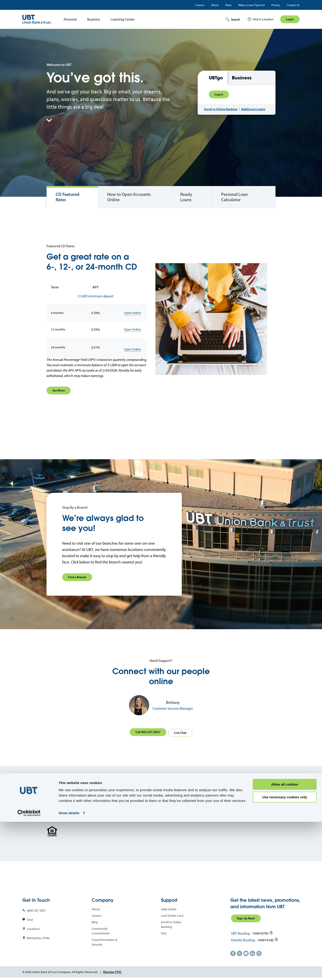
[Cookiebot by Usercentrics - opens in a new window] (29, 971)
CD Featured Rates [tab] (68, 197)
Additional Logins (253, 111)
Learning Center (123, 19)
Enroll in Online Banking (221, 111)
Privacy (276, 5)
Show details (69, 971)
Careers (200, 5)
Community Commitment (101, 929)
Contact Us (293, 5)
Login (290, 19)
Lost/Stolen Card (172, 914)
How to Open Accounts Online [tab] (129, 197)
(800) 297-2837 (36, 909)
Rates (228, 5)
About (215, 5)
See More (59, 390)
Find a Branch (77, 577)
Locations (33, 927)
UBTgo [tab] (216, 76)
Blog (95, 921)
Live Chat (181, 731)
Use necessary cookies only (285, 955)
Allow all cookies (285, 943)
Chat (30, 918)
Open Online (132, 313)
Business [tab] (242, 76)
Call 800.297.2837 (147, 731)
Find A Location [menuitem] (263, 19)
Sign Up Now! (246, 917)
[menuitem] (69, 19)
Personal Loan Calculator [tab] (234, 197)
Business (94, 19)
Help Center (169, 908)
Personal (70, 19)
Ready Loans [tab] (186, 197)
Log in (219, 93)
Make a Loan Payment (252, 5)
